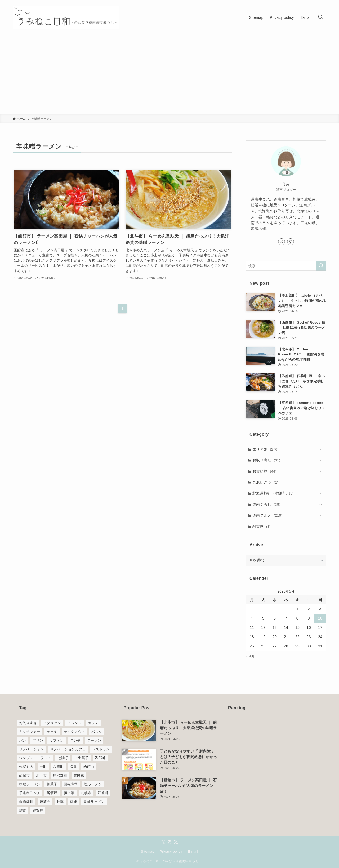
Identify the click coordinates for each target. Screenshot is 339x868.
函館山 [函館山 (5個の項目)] (89, 767)
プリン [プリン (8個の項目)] (38, 740)
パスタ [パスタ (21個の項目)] (97, 732)
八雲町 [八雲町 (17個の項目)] (58, 767)
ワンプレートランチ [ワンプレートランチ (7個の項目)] (35, 758)
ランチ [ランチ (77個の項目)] (75, 740)
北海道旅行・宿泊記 (288, 493)
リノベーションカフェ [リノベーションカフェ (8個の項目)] (68, 749)
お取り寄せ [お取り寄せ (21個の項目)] (28, 723)
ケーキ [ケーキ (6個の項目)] (52, 732)
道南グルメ (288, 515)
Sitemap (148, 851)
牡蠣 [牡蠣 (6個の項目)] (60, 802)
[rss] (176, 842)
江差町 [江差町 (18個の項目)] (103, 793)
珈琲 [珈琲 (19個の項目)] (74, 802)
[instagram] (291, 242)
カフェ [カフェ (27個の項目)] (93, 723)
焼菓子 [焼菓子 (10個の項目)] (45, 802)
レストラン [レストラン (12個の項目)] (101, 749)
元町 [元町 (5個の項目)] (43, 767)
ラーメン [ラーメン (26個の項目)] (94, 740)
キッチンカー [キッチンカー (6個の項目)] (30, 732)
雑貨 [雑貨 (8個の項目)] (23, 810)
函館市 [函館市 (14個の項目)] (24, 775)
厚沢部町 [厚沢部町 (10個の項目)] (60, 775)
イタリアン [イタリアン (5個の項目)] (52, 723)
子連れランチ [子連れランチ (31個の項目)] (30, 793)
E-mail (193, 851)
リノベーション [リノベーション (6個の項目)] (32, 749)
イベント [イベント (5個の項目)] (74, 723)
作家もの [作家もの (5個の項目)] (26, 767)
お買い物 (288, 471)
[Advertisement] (169, 75)
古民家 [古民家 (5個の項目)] (79, 775)
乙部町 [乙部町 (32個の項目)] (100, 758)
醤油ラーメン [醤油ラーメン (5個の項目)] (94, 802)
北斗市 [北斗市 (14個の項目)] (41, 775)
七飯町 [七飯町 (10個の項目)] (63, 758)
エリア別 (288, 449)
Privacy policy (171, 851)
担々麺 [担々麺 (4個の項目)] (69, 793)
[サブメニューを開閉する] (320, 449)
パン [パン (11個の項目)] (23, 740)
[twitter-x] (282, 242)
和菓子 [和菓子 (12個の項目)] (52, 784)
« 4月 (250, 656)
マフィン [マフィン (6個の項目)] (57, 740)
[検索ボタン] (320, 17)
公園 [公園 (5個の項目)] (74, 767)
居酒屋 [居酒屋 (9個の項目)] (52, 793)
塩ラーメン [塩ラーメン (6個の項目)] (93, 784)
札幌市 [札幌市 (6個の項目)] (86, 793)
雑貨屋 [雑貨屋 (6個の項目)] (38, 810)
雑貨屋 (262, 526)
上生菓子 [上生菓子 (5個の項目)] (82, 758)
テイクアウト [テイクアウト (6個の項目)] (74, 732)
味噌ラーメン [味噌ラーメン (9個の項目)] (30, 784)
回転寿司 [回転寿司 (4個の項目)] (71, 784)
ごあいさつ (265, 482)
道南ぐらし (288, 505)
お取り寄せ (288, 460)
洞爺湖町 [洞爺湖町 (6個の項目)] (26, 802)
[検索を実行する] (321, 266)
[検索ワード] (286, 266)
